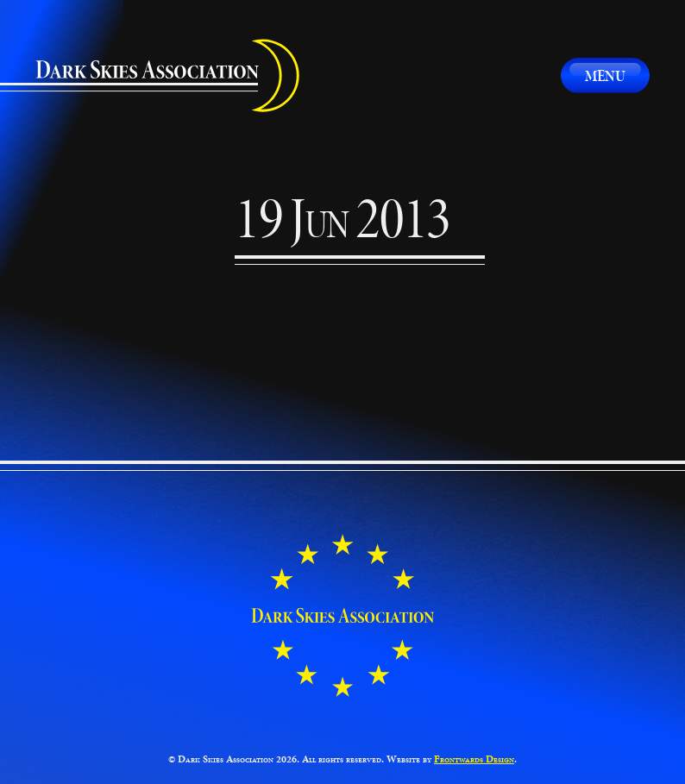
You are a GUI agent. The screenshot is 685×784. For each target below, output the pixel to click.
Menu (605, 75)
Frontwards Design (474, 759)
